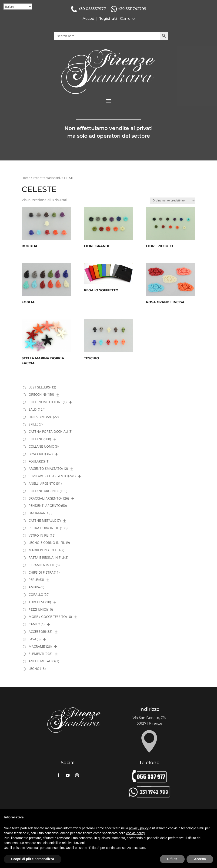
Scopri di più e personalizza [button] (33, 859)
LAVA (35, 639)
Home (26, 178)
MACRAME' (40, 646)
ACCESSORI (40, 631)
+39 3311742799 (132, 9)
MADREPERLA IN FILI (46, 550)
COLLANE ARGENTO (48, 491)
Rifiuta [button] (172, 859)
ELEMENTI (40, 654)
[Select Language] (18, 7)
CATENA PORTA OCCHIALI (50, 431)
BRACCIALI (41, 454)
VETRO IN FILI (42, 535)
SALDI (37, 409)
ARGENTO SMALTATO (48, 468)
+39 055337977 (92, 9)
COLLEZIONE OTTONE (48, 402)
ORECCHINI (41, 394)
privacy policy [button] (139, 828)
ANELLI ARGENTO (45, 483)
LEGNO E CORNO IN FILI (49, 543)
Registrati (108, 19)
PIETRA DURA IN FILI (48, 528)
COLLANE (40, 439)
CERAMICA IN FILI (44, 565)
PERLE (36, 580)
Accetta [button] (200, 859)
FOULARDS (39, 461)
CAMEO (37, 624)
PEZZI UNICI (41, 609)
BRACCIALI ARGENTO (49, 498)
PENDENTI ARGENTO (48, 505)
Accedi (89, 19)
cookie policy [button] (135, 833)
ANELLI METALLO (44, 661)
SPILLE (36, 424)
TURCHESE (40, 602)
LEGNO (37, 669)
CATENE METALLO (45, 520)
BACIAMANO (40, 513)
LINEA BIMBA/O (44, 417)
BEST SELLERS (42, 387)
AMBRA (36, 587)
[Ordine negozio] (173, 201)
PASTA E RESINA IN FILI (48, 557)
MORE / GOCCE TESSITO (50, 617)
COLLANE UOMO (44, 446)
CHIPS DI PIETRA (44, 572)
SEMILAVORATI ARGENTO (52, 476)
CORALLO (39, 594)
